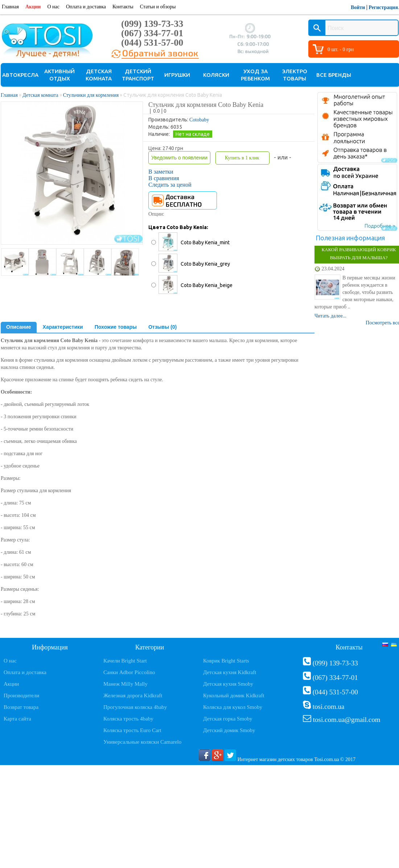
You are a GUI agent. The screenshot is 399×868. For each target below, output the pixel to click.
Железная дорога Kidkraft (133, 695)
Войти (358, 7)
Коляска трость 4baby (128, 719)
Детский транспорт (138, 75)
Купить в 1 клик (242, 158)
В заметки (161, 172)
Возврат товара (21, 707)
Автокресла (20, 75)
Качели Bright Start (125, 661)
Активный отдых (59, 75)
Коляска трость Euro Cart (132, 730)
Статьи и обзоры (158, 7)
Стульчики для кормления (91, 95)
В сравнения (164, 178)
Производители (21, 695)
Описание (19, 327)
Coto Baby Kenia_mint (205, 242)
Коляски (216, 75)
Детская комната (99, 75)
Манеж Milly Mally (126, 684)
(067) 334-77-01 (152, 33)
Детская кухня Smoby (228, 684)
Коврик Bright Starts (226, 661)
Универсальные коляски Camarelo (142, 742)
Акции (33, 7)
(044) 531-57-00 (152, 43)
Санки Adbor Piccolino (129, 672)
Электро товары (295, 75)
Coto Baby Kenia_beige (207, 285)
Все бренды (334, 75)
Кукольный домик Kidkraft (234, 695)
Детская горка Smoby (228, 719)
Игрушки (177, 75)
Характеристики (63, 327)
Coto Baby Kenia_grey (205, 264)
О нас (53, 7)
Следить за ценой (170, 185)
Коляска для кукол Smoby (233, 707)
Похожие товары (116, 327)
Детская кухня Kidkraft (230, 672)
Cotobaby (199, 120)
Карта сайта (17, 719)
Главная (10, 7)
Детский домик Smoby (229, 730)
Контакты (123, 7)
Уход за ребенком (255, 75)
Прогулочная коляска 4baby (135, 707)
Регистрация (383, 7)
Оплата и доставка (86, 7)
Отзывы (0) (163, 327)
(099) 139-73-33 (152, 24)
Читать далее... (330, 316)
